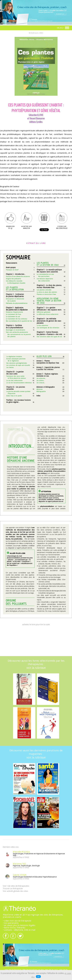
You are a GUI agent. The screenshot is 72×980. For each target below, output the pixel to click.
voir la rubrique (36, 668)
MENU (63, 28)
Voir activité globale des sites (15, 891)
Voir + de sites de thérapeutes (16, 886)
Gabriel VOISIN (20, 875)
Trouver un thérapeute (13, 888)
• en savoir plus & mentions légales (19, 925)
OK (38, 977)
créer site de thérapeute (13, 970)
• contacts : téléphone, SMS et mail (19, 930)
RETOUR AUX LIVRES (36, 33)
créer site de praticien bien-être (33, 970)
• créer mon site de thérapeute (17, 921)
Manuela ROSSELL (21, 852)
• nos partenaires (11, 923)
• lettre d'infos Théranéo (14, 927)
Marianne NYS (19, 864)
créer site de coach (51, 970)
